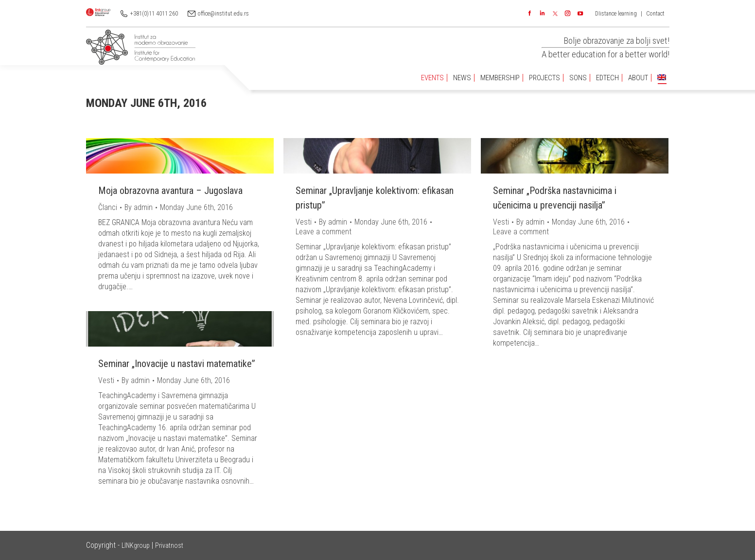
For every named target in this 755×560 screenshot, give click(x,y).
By (139, 207)
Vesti (304, 222)
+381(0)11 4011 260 (154, 14)
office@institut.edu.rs (223, 14)
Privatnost (169, 545)
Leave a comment (324, 232)
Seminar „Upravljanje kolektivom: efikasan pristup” (375, 198)
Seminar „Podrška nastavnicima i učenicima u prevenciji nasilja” (555, 198)
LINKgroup (136, 545)
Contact (655, 14)
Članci (108, 207)
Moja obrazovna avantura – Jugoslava (170, 191)
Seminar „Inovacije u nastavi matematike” (177, 364)
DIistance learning (616, 14)
